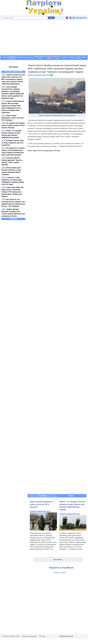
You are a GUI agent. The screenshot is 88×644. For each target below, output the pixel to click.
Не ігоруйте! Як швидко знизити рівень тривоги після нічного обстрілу (13, 125)
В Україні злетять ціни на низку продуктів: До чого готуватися (13, 143)
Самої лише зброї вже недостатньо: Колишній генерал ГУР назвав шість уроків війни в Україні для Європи (12, 192)
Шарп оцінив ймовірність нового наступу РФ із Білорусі (13, 118)
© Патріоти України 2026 (10, 636)
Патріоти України (34, 139)
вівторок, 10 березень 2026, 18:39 (38, 75)
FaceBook (43, 496)
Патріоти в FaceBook (61, 568)
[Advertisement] (44, 38)
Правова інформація (29, 636)
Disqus (71, 496)
